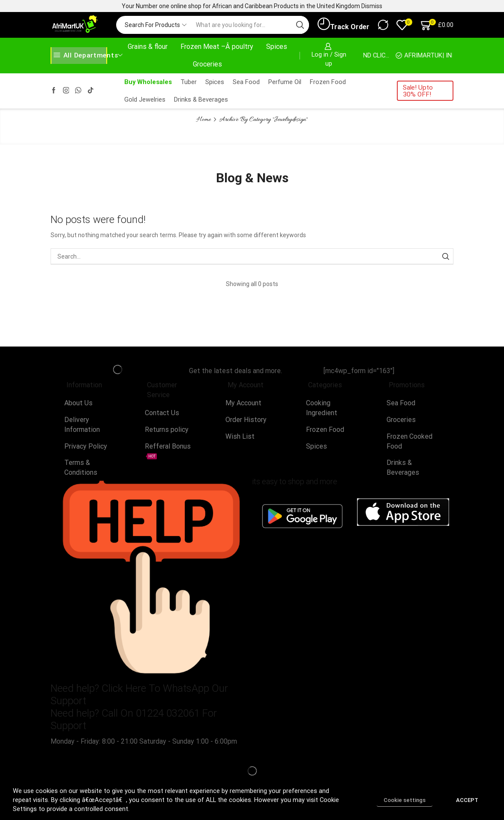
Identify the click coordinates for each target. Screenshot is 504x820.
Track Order (343, 24)
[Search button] (300, 25)
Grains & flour (148, 47)
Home (204, 120)
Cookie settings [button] (405, 800)
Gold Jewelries (145, 99)
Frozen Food (328, 82)
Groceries (207, 64)
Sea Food (246, 82)
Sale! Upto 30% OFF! (418, 91)
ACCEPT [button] (467, 800)
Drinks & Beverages (201, 99)
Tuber (189, 82)
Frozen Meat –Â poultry (217, 47)
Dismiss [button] (372, 6)
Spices (277, 47)
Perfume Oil (285, 82)
